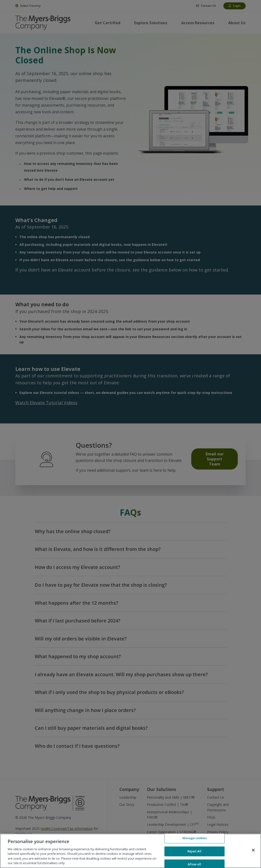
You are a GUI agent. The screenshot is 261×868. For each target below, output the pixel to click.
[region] (130, 851)
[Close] (253, 850)
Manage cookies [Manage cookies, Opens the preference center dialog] (194, 839)
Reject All (194, 851)
